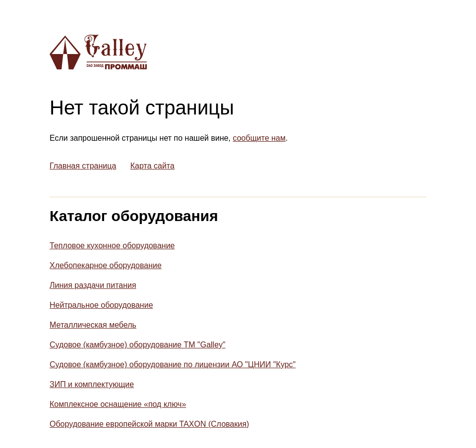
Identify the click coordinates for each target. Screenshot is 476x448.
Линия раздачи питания (93, 285)
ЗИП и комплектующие (92, 384)
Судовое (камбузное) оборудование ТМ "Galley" (138, 345)
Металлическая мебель (93, 325)
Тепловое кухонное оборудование (112, 246)
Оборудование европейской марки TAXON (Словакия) (149, 424)
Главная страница (83, 166)
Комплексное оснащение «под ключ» (118, 404)
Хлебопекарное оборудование (106, 265)
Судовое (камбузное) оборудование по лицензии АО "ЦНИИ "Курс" (173, 364)
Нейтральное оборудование (101, 305)
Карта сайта (152, 166)
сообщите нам (259, 138)
